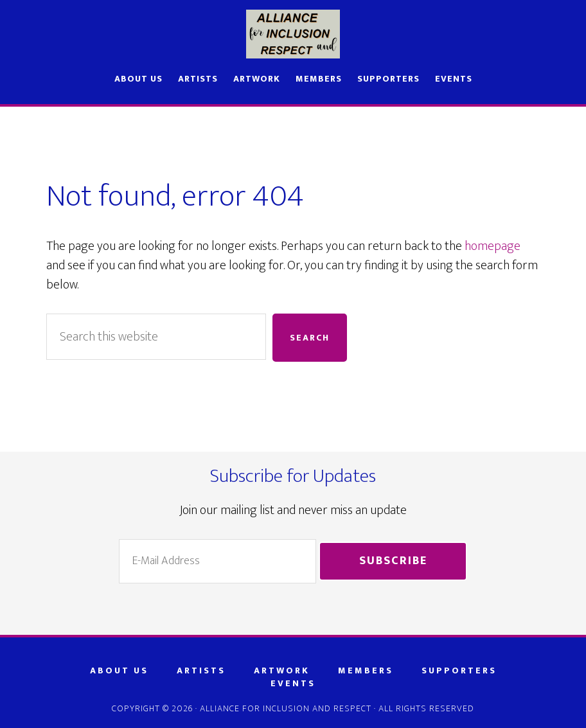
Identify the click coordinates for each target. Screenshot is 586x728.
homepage (493, 246)
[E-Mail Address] (218, 561)
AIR (293, 34)
